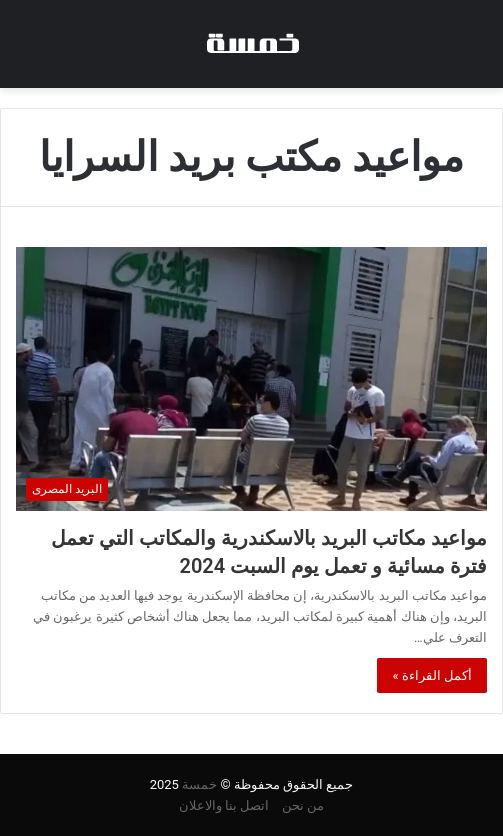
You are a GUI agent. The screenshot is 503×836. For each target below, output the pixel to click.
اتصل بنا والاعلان (224, 805)
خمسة (199, 784)
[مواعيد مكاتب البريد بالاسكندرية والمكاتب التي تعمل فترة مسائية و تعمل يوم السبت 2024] (251, 378)
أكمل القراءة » (432, 675)
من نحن (303, 805)
